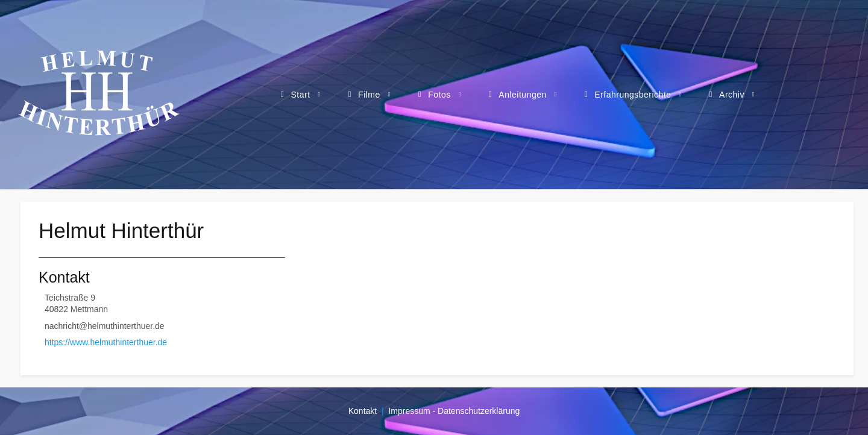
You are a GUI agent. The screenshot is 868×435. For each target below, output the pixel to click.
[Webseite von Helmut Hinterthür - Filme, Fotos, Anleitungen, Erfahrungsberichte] (99, 95)
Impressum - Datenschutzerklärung (454, 411)
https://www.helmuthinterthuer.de (106, 342)
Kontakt (363, 411)
